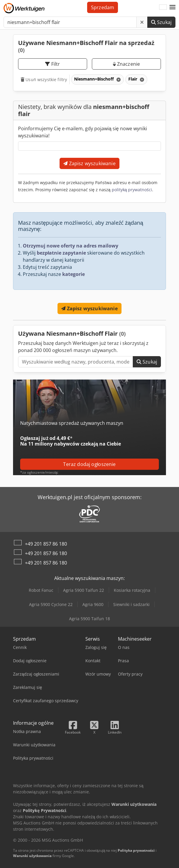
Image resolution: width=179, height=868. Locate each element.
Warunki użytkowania (32, 856)
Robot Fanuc (41, 590)
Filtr (52, 64)
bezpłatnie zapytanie (61, 253)
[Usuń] (142, 22)
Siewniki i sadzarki (131, 604)
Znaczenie (127, 64)
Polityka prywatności (136, 850)
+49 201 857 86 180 (46, 544)
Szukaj (161, 22)
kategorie (73, 274)
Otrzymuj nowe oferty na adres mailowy (71, 246)
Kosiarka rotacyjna (132, 590)
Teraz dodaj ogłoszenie (89, 464)
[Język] (163, 7)
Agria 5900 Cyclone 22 (51, 604)
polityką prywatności (132, 190)
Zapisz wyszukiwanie (89, 163)
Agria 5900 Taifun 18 (89, 619)
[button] (172, 7)
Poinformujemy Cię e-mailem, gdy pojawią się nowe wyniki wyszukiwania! (83, 132)
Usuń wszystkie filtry (44, 79)
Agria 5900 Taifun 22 (84, 590)
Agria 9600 (93, 604)
